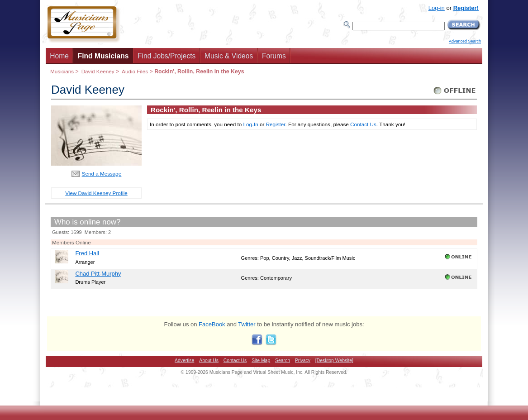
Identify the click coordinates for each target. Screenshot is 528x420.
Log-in (437, 8)
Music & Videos (229, 56)
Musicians (62, 71)
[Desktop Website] (334, 360)
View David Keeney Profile (96, 193)
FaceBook (212, 324)
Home (59, 56)
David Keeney (98, 71)
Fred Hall (87, 253)
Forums (274, 56)
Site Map (261, 360)
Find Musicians (103, 56)
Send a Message (102, 174)
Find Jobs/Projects (166, 56)
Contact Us (363, 124)
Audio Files (135, 71)
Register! (466, 8)
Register (276, 124)
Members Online (71, 242)
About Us (209, 360)
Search (283, 360)
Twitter (247, 324)
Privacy (303, 360)
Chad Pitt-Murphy (98, 274)
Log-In (251, 124)
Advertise (184, 360)
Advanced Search (465, 41)
